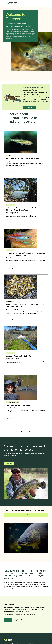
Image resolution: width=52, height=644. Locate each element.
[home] (13, 4)
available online (20, 609)
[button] (45, 4)
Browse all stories (26, 431)
